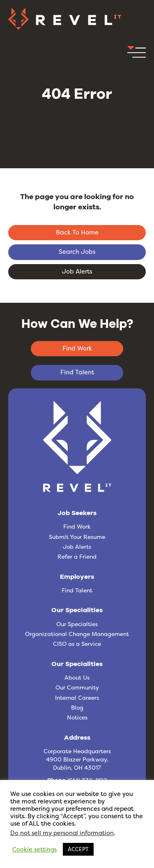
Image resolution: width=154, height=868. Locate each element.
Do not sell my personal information (62, 833)
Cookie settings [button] (34, 849)
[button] (137, 54)
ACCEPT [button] (78, 849)
